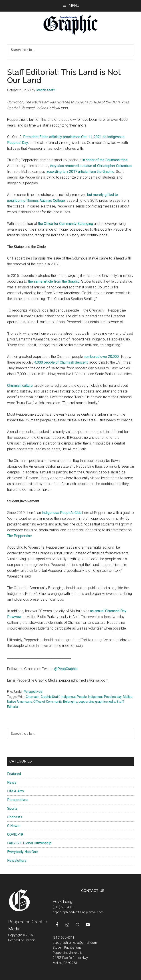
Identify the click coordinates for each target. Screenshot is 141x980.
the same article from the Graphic (54, 281)
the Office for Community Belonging (65, 224)
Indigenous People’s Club (62, 513)
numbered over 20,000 (101, 357)
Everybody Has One (22, 852)
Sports (12, 808)
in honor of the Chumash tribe (105, 160)
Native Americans (20, 702)
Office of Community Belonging (55, 702)
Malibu (128, 697)
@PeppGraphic (66, 669)
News (12, 782)
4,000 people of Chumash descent (61, 362)
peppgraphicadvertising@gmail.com (78, 912)
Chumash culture (20, 385)
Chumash (33, 697)
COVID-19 (15, 834)
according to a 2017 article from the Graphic (80, 172)
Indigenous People (74, 697)
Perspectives (33, 692)
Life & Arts (15, 791)
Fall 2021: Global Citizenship (29, 843)
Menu (74, 6)
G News (13, 826)
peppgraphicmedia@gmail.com (75, 943)
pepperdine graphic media (97, 702)
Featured (14, 774)
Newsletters (17, 860)
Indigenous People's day (105, 697)
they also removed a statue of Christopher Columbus (91, 166)
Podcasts (15, 817)
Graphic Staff (50, 697)
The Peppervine (19, 536)
